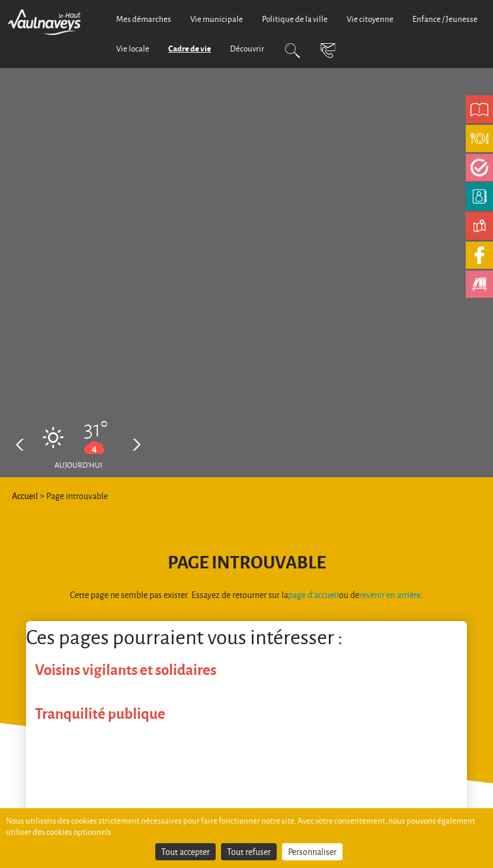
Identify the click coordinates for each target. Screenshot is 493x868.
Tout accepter (185, 852)
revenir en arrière (390, 595)
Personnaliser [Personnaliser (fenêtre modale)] (312, 852)
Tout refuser (249, 852)
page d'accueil (313, 595)
